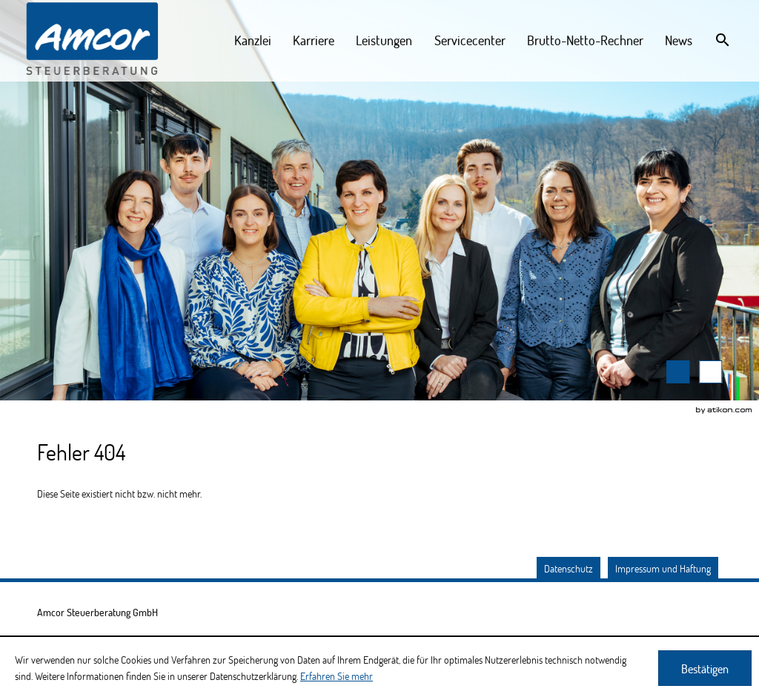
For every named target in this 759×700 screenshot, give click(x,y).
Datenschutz (569, 568)
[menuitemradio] (384, 40)
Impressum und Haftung (663, 568)
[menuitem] (253, 40)
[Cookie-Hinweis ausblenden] (705, 668)
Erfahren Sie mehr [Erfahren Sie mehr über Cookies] (337, 676)
